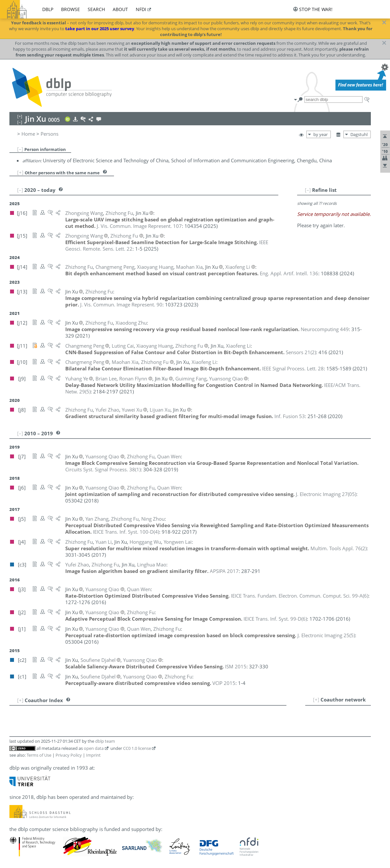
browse (70, 9)
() (301, 352)
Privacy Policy (69, 755)
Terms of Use (39, 755)
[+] (20, 172)
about (120, 9)
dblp (48, 9)
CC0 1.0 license (137, 748)
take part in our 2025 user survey (100, 29)
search (96, 9)
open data (94, 748)
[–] (20, 149)
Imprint (93, 755)
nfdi (141, 9)
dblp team (105, 741)
